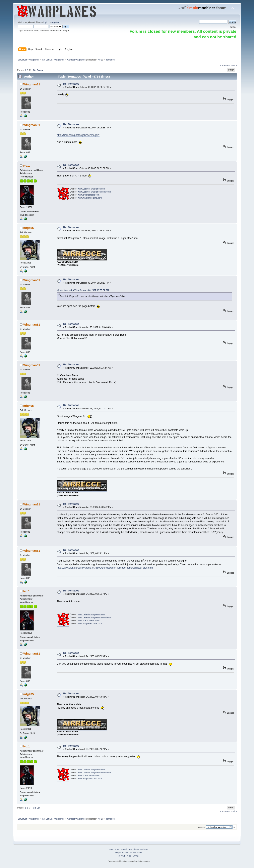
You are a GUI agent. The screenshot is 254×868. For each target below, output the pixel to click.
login (46, 22)
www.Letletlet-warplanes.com (91, 189)
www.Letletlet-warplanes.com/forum (94, 192)
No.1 (100, 60)
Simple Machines (141, 849)
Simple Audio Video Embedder (129, 852)
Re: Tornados (71, 84)
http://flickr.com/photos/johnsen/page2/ (78, 135)
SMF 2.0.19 (114, 849)
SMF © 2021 (126, 849)
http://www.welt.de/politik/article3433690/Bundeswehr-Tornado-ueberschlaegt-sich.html (105, 568)
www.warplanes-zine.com (90, 198)
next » (234, 66)
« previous (225, 66)
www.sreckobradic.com (88, 195)
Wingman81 (32, 84)
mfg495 (28, 228)
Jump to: (202, 827)
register (55, 22)
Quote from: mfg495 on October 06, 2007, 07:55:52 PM (83, 290)
